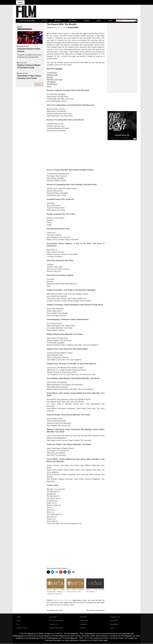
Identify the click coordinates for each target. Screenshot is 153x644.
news (61, 602)
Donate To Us (115, 617)
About (19, 621)
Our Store (114, 621)
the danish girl (89, 602)
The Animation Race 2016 (55, 610)
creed (93, 600)
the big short (81, 602)
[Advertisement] (76, 150)
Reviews (58, 20)
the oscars (57, 605)
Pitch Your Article (56, 621)
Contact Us (54, 624)
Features (72, 20)
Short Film (84, 621)
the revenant (65, 605)
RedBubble (114, 624)
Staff (99, 20)
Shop (110, 20)
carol (89, 600)
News (61, 600)
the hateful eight (99, 602)
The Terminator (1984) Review (95, 610)
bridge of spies (82, 600)
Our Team (53, 617)
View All (38, 84)
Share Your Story (56, 628)
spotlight (66, 602)
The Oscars (68, 600)
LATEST (45, 20)
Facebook (83, 624)
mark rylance (55, 602)
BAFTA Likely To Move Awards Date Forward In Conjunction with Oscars (56, 591)
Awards (56, 600)
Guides (86, 20)
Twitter (83, 628)
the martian (50, 605)
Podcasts (83, 617)
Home (19, 617)
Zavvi (112, 628)
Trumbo (72, 605)
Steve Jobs (73, 602)
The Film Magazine (27, 20)
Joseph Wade (73, 27)
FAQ (18, 624)
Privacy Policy (22, 628)
